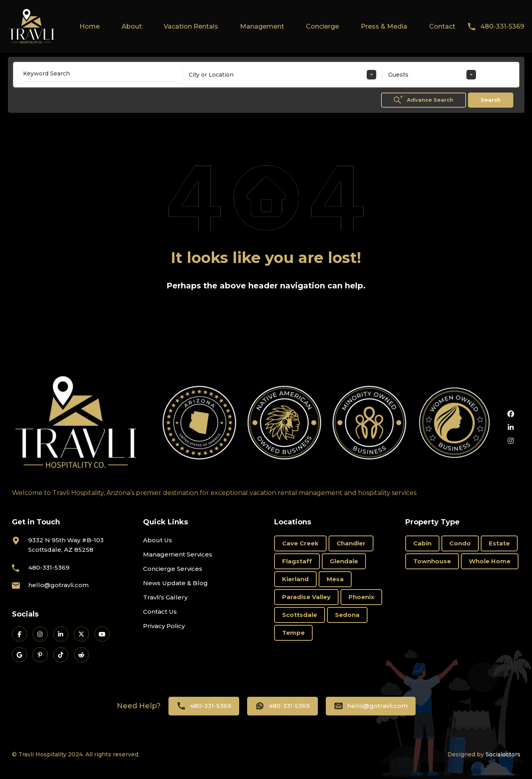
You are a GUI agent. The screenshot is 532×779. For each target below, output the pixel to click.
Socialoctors (503, 754)
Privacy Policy (164, 626)
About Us (158, 540)
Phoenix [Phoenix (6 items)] (361, 597)
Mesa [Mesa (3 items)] (335, 579)
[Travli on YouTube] (102, 634)
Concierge (322, 26)
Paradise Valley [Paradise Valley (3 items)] (306, 597)
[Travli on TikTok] (61, 655)
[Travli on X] (81, 634)
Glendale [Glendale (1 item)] (344, 561)
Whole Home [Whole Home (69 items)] (490, 561)
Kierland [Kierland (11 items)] (295, 579)
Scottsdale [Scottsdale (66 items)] (300, 615)
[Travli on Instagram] (40, 634)
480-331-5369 (502, 26)
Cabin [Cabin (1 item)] (422, 543)
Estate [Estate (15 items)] (499, 543)
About (132, 26)
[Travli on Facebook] (19, 634)
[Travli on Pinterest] (40, 655)
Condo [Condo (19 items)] (460, 543)
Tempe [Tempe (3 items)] (293, 633)
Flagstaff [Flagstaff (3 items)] (297, 561)
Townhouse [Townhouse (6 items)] (432, 561)
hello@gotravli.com (58, 585)
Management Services (178, 554)
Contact (442, 26)
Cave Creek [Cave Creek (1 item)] (300, 543)
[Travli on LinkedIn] (61, 634)
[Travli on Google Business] (19, 655)
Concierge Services (173, 569)
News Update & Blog (175, 583)
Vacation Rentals (191, 26)
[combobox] (282, 75)
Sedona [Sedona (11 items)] (347, 615)
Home (90, 26)
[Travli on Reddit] (81, 655)
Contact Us (160, 612)
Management (262, 26)
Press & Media (384, 26)
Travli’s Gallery (165, 597)
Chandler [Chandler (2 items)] (351, 543)
